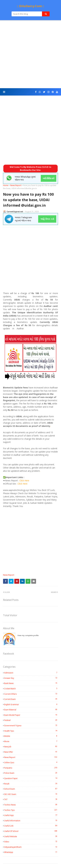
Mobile (31, 736)
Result (31, 784)
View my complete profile (28, 635)
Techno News (31, 805)
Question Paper (31, 778)
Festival (31, 720)
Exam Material (31, 710)
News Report (16, 185)
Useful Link (31, 826)
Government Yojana (31, 725)
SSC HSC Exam (31, 794)
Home (6, 185)
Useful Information (31, 821)
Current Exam (31, 699)
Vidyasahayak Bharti (31, 847)
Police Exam (31, 773)
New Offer (31, 752)
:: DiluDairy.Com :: (30, 6)
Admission (31, 673)
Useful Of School (31, 831)
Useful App (31, 815)
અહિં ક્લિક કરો (47, 219)
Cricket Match (31, 689)
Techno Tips (31, 810)
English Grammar (31, 704)
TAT (31, 799)
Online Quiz (31, 762)
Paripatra (31, 768)
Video (31, 842)
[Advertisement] (30, 55)
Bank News (31, 683)
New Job (31, 747)
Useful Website (31, 836)
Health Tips (31, 731)
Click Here (24, 480)
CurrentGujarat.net (15, 212)
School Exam (31, 789)
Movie (31, 741)
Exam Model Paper (31, 715)
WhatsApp (31, 852)
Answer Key (31, 678)
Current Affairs (31, 694)
